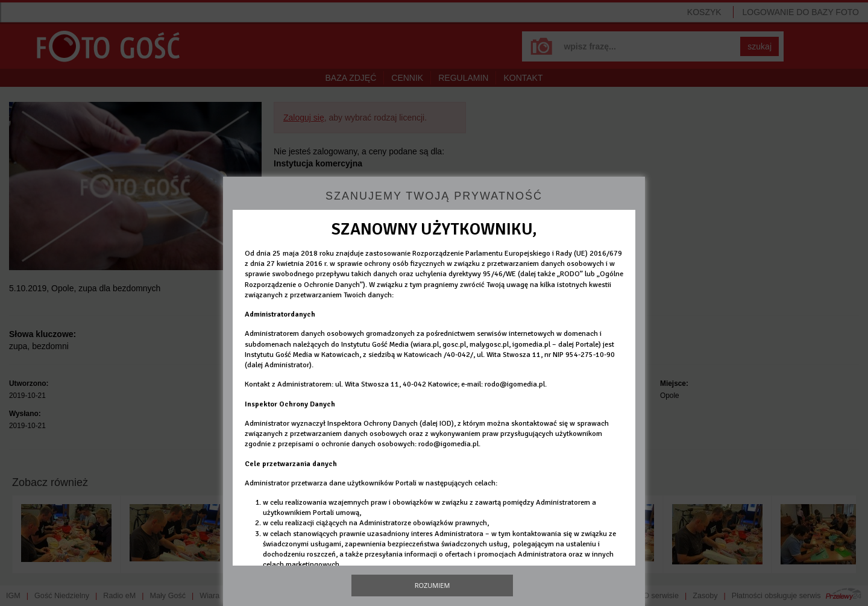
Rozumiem (432, 585)
